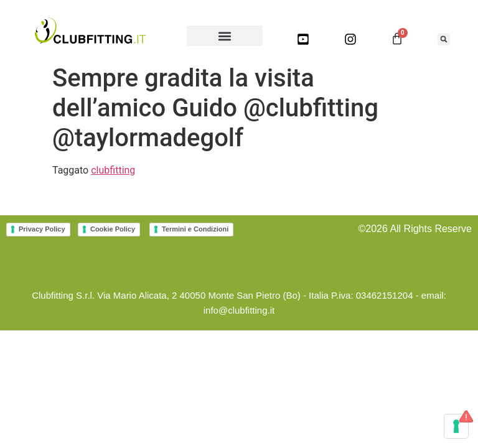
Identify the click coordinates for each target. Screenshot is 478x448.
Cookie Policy (113, 229)
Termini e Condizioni (195, 229)
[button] (225, 36)
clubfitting (113, 170)
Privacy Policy (42, 229)
